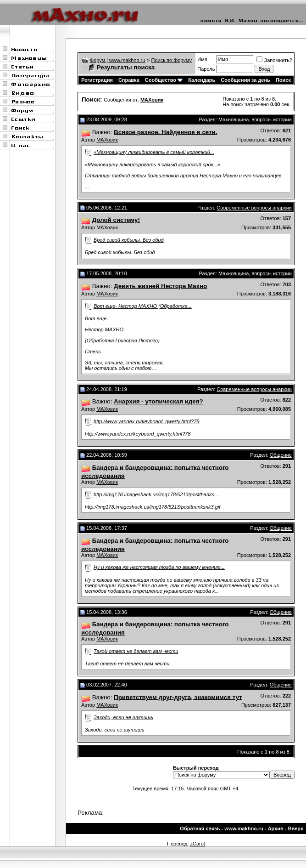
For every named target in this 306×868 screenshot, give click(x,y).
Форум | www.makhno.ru (118, 60)
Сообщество (164, 80)
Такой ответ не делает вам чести (136, 651)
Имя (202, 59)
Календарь (202, 80)
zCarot (197, 844)
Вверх (296, 828)
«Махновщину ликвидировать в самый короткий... (154, 152)
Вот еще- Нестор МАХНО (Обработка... (143, 306)
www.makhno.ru (244, 828)
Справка (129, 80)
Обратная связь (200, 828)
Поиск (283, 80)
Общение (281, 455)
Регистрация (97, 80)
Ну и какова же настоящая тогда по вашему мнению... (159, 567)
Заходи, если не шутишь (123, 717)
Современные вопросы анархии (254, 208)
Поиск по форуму (172, 60)
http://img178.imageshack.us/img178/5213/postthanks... (156, 494)
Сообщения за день (245, 80)
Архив (276, 828)
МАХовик (107, 140)
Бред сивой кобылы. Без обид (129, 240)
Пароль (206, 69)
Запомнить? (274, 60)
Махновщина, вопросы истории (255, 119)
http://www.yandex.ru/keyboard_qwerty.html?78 (146, 421)
